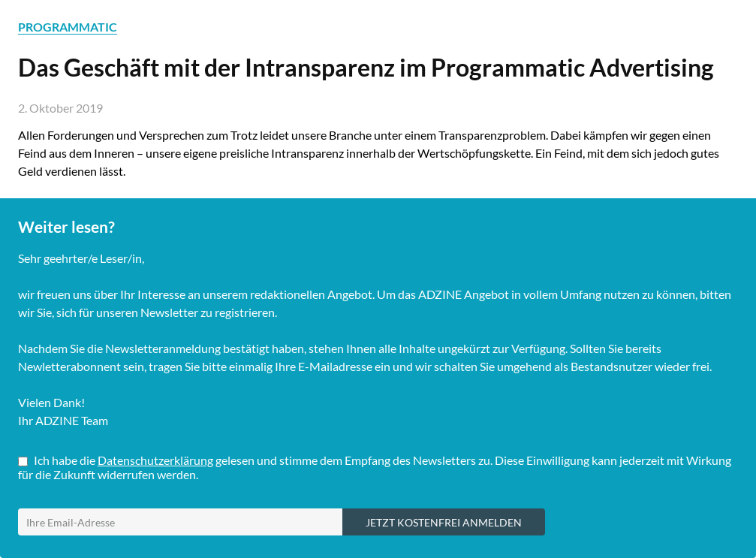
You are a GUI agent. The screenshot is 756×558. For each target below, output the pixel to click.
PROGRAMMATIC (68, 27)
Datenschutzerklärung (155, 460)
